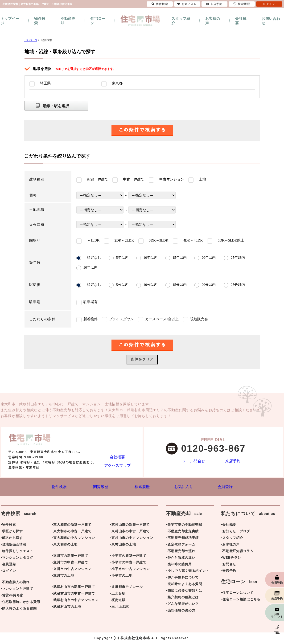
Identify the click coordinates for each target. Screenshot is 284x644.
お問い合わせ (271, 21)
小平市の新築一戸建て (129, 557)
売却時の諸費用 (180, 565)
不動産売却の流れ (181, 552)
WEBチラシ (232, 558)
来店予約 (233, 461)
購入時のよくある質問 (19, 609)
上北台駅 (118, 594)
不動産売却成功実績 (183, 539)
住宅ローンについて (238, 594)
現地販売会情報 (14, 545)
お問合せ (229, 565)
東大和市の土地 (65, 545)
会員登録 (9, 565)
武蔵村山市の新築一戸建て (74, 588)
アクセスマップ (117, 465)
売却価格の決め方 (181, 611)
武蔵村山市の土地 (67, 607)
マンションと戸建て (18, 590)
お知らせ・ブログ (236, 532)
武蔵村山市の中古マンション (76, 601)
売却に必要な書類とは (185, 591)
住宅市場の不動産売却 (185, 525)
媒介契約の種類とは (183, 598)
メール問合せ (194, 461)
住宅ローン (98, 21)
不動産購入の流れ (16, 583)
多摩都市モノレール (127, 588)
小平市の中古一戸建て (129, 563)
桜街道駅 (118, 601)
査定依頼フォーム (181, 545)
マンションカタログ (18, 558)
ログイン (9, 572)
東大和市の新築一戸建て (72, 525)
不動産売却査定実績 (183, 532)
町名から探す (12, 539)
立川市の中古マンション (72, 570)
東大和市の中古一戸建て (72, 532)
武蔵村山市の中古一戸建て (74, 594)
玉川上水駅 (120, 607)
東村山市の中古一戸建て (131, 532)
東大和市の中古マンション (74, 539)
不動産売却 (68, 21)
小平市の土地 (122, 576)
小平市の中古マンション (131, 570)
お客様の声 (213, 21)
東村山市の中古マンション (132, 539)
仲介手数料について (183, 578)
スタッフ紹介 (181, 21)
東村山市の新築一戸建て (131, 525)
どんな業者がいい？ (183, 605)
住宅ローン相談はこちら (241, 600)
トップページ (10, 21)
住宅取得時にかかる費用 (21, 603)
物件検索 (40, 21)
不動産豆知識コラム (238, 552)
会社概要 (241, 21)
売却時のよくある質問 (185, 585)
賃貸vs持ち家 (13, 596)
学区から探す (12, 532)
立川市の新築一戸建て (71, 557)
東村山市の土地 (124, 545)
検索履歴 (242, 4)
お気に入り (187, 4)
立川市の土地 (64, 576)
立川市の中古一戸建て (71, 563)
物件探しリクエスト (18, 552)
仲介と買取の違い (181, 558)
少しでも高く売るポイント (188, 572)
